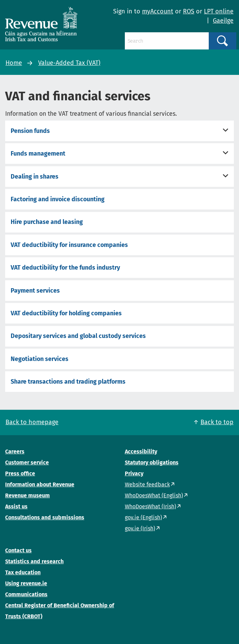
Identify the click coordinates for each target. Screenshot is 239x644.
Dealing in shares (35, 177)
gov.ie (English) (143, 517)
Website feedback (147, 484)
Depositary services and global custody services (78, 336)
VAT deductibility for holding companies (66, 313)
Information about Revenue (40, 484)
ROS (189, 11)
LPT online (219, 11)
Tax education (23, 572)
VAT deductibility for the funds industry (65, 268)
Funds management (38, 154)
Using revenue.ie (26, 583)
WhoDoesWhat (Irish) (150, 506)
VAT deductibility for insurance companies (69, 245)
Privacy (134, 473)
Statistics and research (34, 561)
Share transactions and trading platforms (68, 382)
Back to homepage (32, 422)
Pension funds (30, 131)
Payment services (35, 291)
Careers (15, 451)
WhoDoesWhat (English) (154, 495)
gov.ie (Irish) (140, 528)
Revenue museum (28, 495)
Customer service (27, 462)
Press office (20, 473)
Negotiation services (40, 359)
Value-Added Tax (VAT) (69, 63)
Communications (26, 594)
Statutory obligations (152, 462)
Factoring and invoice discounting (58, 199)
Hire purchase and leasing (47, 222)
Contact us (18, 550)
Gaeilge (223, 21)
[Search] (167, 41)
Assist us (16, 506)
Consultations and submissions (45, 517)
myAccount (158, 11)
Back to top (217, 422)
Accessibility (141, 451)
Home (14, 63)
